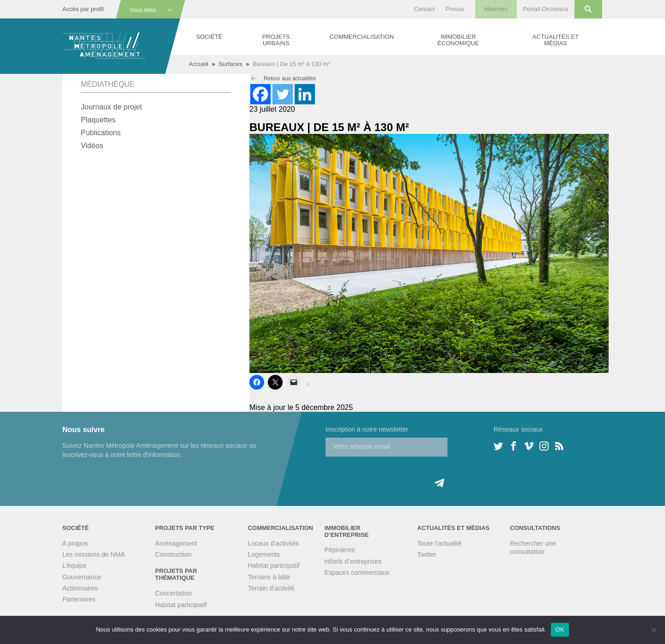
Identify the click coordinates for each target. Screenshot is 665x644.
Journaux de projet (112, 107)
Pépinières (339, 550)
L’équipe (74, 566)
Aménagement (176, 543)
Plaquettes (98, 120)
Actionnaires (80, 588)
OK (560, 629)
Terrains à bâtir (269, 577)
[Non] (653, 630)
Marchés (496, 9)
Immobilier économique (458, 40)
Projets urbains (276, 40)
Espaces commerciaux (357, 572)
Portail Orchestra (545, 9)
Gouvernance (82, 577)
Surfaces (230, 64)
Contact (424, 9)
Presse (455, 9)
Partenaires (79, 599)
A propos (75, 543)
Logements (264, 554)
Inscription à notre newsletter (367, 429)
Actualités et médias (556, 40)
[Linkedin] (305, 94)
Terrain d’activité (271, 588)
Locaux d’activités (274, 543)
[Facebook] (260, 94)
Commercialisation (362, 37)
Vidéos (92, 146)
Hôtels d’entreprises (353, 561)
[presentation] (396, 475)
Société (209, 37)
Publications (101, 133)
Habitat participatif (181, 605)
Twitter (426, 554)
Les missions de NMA (94, 554)
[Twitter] (283, 94)
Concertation (173, 593)
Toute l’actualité (439, 543)
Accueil (199, 64)
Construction (173, 554)
